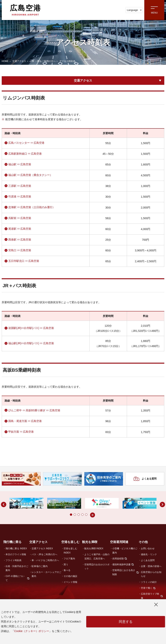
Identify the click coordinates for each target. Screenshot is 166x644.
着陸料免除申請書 (121, 565)
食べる (67, 570)
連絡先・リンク (149, 554)
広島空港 (26, 10)
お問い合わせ (148, 549)
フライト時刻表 (14, 560)
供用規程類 (118, 559)
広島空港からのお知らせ (151, 574)
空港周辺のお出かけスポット (97, 567)
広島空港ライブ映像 (150, 596)
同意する (126, 622)
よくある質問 (145, 479)
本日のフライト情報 (16, 554)
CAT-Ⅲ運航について (15, 578)
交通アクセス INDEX (42, 549)
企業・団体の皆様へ (151, 566)
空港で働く (147, 588)
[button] (63, 515)
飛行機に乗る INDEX (16, 549)
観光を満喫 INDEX (94, 549)
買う (66, 565)
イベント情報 (70, 582)
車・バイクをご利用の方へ (45, 560)
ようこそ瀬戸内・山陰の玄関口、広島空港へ (97, 556)
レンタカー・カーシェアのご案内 (46, 574)
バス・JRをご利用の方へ (43, 61)
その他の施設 (70, 576)
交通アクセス (19, 61)
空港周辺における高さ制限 (124, 572)
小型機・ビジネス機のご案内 (125, 551)
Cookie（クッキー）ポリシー (32, 631)
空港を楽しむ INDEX (70, 551)
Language (134, 10)
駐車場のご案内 (40, 566)
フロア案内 (69, 559)
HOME (5, 61)
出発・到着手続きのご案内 (17, 568)
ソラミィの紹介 (149, 582)
